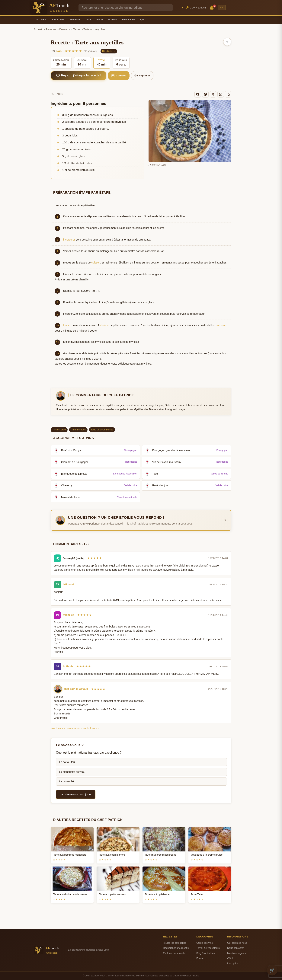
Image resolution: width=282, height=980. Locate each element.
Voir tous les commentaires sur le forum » (75, 728)
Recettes (58, 20)
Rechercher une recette (176, 948)
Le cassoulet (67, 781)
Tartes (77, 29)
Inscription (233, 963)
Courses (119, 75)
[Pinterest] (205, 94)
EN (222, 8)
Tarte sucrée (59, 430)
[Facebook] (198, 94)
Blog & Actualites (206, 953)
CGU (230, 958)
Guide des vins (205, 943)
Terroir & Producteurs (208, 948)
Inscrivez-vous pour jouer (76, 794)
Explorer (129, 20)
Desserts (65, 29)
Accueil (42, 20)
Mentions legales (236, 953)
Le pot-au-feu (67, 762)
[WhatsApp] (221, 94)
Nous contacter (236, 948)
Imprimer (142, 75)
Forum (113, 20)
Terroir (75, 20)
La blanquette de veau (72, 772)
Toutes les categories (175, 943)
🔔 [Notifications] (212, 7)
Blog (100, 20)
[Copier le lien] (228, 94)
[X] (213, 94)
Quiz (143, 20)
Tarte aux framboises (102, 430)
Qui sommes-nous (237, 943)
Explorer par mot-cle (174, 953)
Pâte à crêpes (78, 430)
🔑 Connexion (196, 8)
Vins (88, 20)
